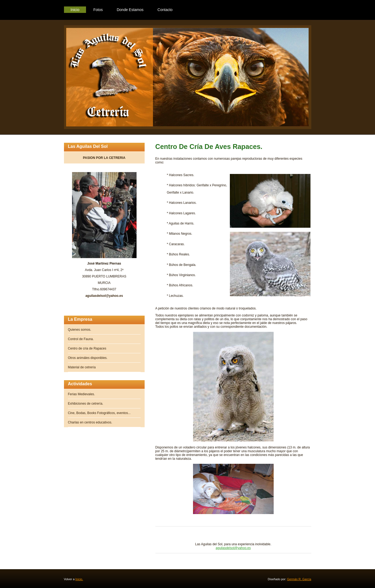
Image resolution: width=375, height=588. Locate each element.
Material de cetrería (82, 367)
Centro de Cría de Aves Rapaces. (209, 147)
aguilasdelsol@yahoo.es (233, 548)
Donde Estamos (130, 10)
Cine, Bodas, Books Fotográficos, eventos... (99, 413)
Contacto (165, 10)
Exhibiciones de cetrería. (86, 404)
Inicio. (79, 579)
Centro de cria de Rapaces (87, 348)
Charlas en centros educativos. (90, 422)
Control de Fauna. (81, 339)
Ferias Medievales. (82, 394)
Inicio (75, 10)
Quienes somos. (80, 330)
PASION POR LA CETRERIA (104, 160)
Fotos (98, 10)
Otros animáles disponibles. (88, 358)
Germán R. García (299, 579)
